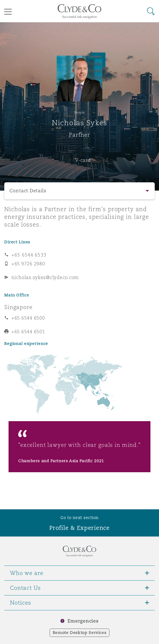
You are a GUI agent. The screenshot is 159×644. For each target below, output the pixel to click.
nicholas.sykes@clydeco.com (45, 277)
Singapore (18, 307)
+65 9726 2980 (28, 264)
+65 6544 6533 (29, 255)
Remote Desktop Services (80, 633)
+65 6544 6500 (28, 318)
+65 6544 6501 (28, 332)
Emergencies (83, 621)
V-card (83, 160)
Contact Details (28, 191)
